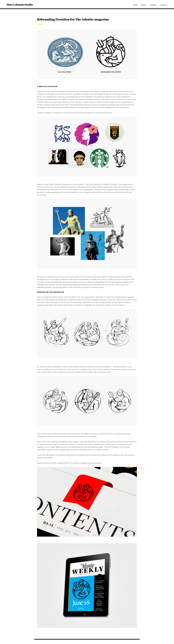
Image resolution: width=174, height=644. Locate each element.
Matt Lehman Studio (20, 5)
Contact (164, 5)
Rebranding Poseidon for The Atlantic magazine (73, 20)
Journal (153, 5)
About (144, 5)
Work (135, 5)
